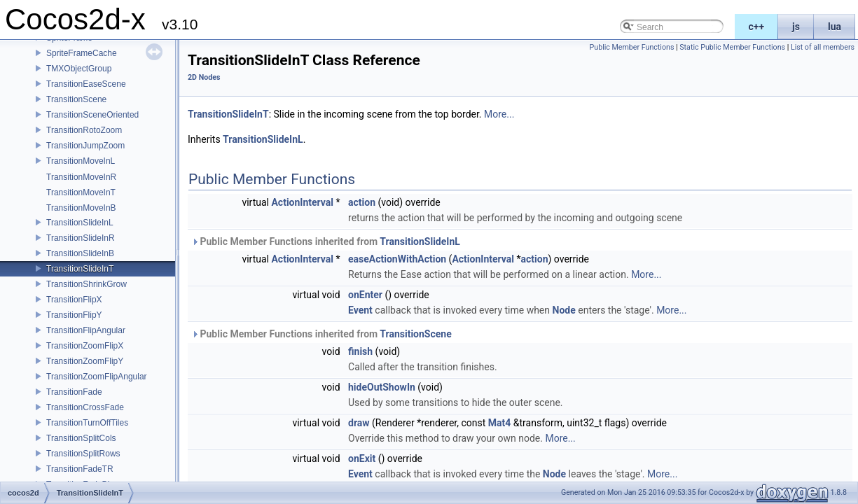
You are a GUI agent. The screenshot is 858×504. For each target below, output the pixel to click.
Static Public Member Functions (732, 47)
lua (835, 27)
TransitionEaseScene (86, 84)
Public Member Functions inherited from (326, 241)
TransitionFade (74, 392)
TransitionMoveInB (81, 208)
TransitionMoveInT (81, 192)
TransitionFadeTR (80, 469)
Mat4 (500, 423)
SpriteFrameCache (82, 53)
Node (564, 310)
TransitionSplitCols (81, 438)
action (362, 202)
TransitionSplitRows (83, 454)
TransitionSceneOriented (92, 115)
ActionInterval (302, 202)
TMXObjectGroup (79, 69)
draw (359, 423)
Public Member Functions (632, 47)
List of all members (823, 47)
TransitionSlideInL (80, 223)
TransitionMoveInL (81, 161)
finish (360, 351)
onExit (362, 458)
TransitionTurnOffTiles (87, 423)
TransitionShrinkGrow (87, 284)
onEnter (365, 295)
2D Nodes (204, 77)
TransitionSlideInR (81, 238)
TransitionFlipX (74, 300)
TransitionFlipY (74, 315)
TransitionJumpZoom (85, 146)
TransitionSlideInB (80, 253)
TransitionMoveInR (81, 177)
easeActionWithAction (397, 259)
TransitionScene (76, 99)
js (796, 27)
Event (360, 310)
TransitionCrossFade (85, 407)
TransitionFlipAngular (86, 330)
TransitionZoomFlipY (85, 361)
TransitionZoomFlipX (85, 346)
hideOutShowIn (382, 387)
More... (499, 114)
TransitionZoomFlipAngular (97, 377)
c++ (757, 27)
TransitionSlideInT (80, 269)
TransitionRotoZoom (84, 130)
